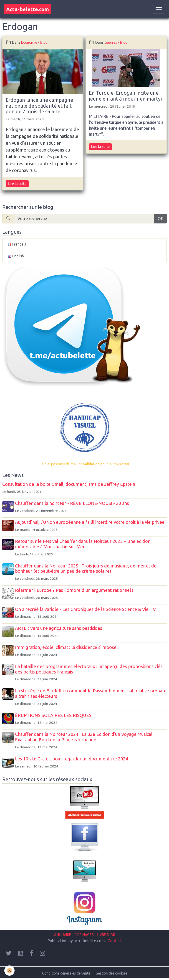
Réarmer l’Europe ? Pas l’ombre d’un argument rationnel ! (75, 590)
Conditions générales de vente (66, 973)
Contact (115, 941)
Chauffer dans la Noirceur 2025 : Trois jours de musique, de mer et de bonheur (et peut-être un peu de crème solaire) (86, 569)
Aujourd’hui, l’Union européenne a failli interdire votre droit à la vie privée (90, 522)
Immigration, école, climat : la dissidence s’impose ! (68, 647)
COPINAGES (84, 935)
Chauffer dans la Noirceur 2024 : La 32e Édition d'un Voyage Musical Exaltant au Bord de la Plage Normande (84, 737)
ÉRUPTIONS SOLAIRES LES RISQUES (54, 715)
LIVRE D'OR (106, 935)
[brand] (28, 9)
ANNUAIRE (63, 935)
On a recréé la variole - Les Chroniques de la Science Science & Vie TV (86, 609)
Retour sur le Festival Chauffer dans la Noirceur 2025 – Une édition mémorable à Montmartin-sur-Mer (83, 544)
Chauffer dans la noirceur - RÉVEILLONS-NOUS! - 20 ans (73, 503)
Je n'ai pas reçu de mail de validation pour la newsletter (85, 464)
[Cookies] (10, 971)
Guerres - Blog (116, 42)
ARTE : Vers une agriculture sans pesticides (59, 628)
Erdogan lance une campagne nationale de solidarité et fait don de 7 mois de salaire (39, 106)
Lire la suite (17, 184)
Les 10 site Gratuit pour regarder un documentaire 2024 (72, 759)
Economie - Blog (34, 42)
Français (17, 244)
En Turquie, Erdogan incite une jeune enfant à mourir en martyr (126, 96)
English (16, 256)
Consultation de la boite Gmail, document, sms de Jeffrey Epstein (69, 484)
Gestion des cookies (111, 973)
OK (161, 218)
